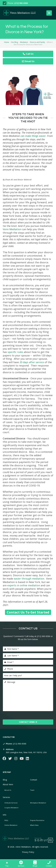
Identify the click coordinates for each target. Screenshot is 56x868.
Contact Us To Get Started (28, 612)
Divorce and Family (37, 42)
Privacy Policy (28, 852)
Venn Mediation (12, 229)
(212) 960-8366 (21, 3)
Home (7, 42)
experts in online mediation (24, 585)
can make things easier (33, 136)
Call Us (28, 54)
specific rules (15, 352)
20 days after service (32, 362)
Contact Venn (28, 722)
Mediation (24, 42)
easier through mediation (29, 579)
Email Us (28, 61)
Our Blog (15, 42)
